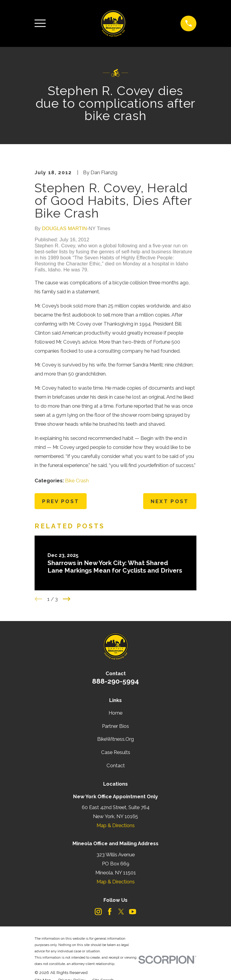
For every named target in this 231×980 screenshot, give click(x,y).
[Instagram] (98, 912)
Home (115, 713)
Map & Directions (116, 825)
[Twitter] (121, 912)
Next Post (170, 501)
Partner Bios (115, 726)
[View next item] (67, 599)
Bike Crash (77, 481)
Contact (116, 765)
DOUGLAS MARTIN (64, 229)
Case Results (116, 752)
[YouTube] (132, 912)
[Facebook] (110, 912)
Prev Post (61, 501)
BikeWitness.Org (115, 739)
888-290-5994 (115, 681)
